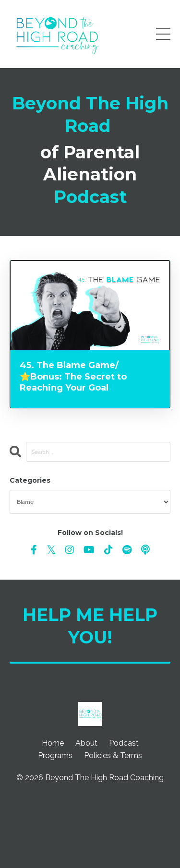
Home (53, 743)
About (86, 743)
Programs (55, 755)
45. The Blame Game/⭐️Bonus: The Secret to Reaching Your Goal (73, 376)
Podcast (124, 743)
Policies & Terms (113, 755)
